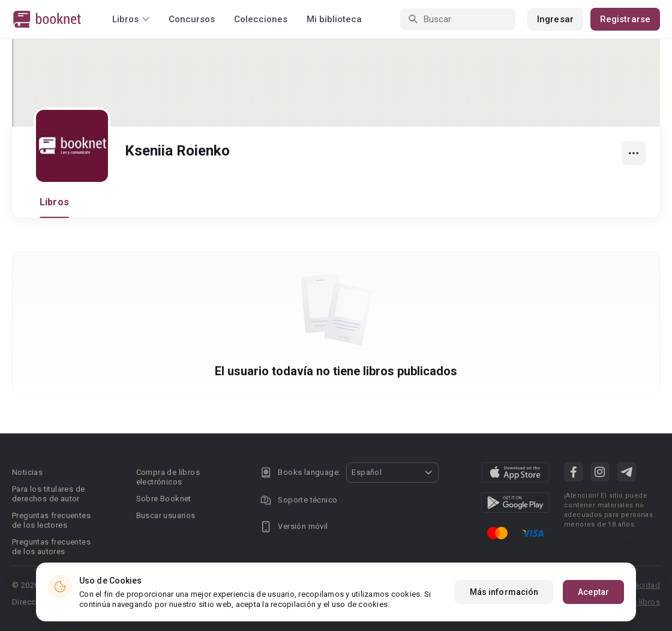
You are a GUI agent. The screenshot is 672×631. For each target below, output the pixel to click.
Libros (54, 202)
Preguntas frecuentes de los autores (51, 547)
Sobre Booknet (164, 499)
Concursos (192, 19)
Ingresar (555, 19)
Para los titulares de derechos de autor (48, 494)
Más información (504, 592)
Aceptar (593, 592)
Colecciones (261, 19)
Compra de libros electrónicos (168, 477)
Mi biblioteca (334, 19)
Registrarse (625, 19)
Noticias (27, 472)
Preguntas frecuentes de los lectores (51, 520)
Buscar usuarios (166, 515)
